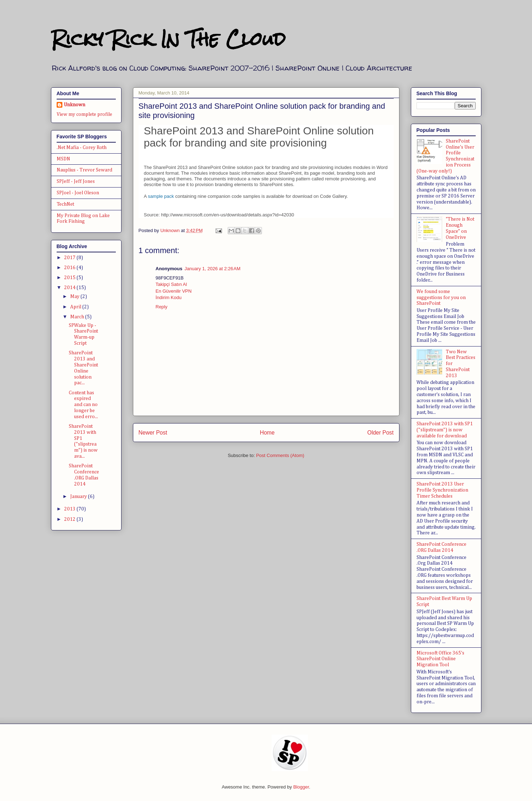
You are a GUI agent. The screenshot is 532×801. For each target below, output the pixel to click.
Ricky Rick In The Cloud (168, 39)
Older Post (381, 433)
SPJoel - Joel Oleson (78, 193)
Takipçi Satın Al (171, 284)
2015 (70, 278)
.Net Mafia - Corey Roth (82, 148)
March (78, 317)
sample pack (161, 196)
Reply (162, 307)
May (75, 297)
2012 (70, 519)
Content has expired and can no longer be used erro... (83, 405)
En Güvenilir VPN (174, 291)
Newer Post (153, 433)
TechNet (65, 204)
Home (267, 433)
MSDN (63, 159)
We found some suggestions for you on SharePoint (441, 298)
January (79, 497)
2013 (70, 509)
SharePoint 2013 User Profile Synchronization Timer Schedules (442, 490)
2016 (70, 268)
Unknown (74, 105)
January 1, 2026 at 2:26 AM (213, 269)
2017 (70, 258)
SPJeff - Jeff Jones (76, 181)
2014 (70, 288)
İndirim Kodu (169, 297)
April (76, 307)
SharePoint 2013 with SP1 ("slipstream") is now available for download (445, 430)
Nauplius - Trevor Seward (84, 170)
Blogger (301, 787)
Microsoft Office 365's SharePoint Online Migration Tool (440, 659)
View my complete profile (84, 114)
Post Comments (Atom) (280, 455)
